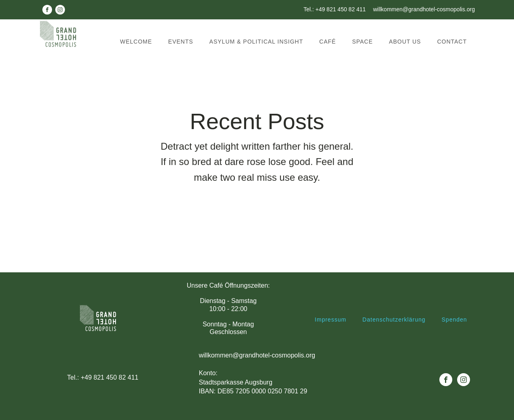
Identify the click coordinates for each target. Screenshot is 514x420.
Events (181, 42)
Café (327, 42)
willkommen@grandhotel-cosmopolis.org (424, 9)
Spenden (454, 320)
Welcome (136, 42)
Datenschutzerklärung (394, 320)
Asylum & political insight (256, 42)
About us (405, 42)
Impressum (330, 320)
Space (363, 42)
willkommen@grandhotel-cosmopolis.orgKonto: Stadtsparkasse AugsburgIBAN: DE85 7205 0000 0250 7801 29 (257, 373)
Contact (452, 42)
